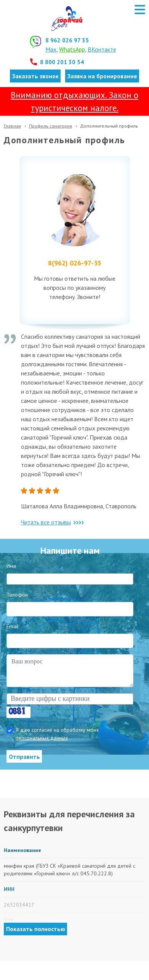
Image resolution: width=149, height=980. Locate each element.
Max (51, 49)
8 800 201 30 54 (62, 62)
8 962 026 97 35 (67, 40)
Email (13, 626)
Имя (11, 566)
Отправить (24, 757)
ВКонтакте (102, 49)
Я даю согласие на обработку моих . (57, 734)
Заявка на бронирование (102, 76)
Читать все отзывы (52, 522)
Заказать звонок (35, 76)
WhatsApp (72, 49)
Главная (12, 126)
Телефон (17, 595)
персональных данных (42, 738)
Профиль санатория (50, 126)
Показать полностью (36, 929)
